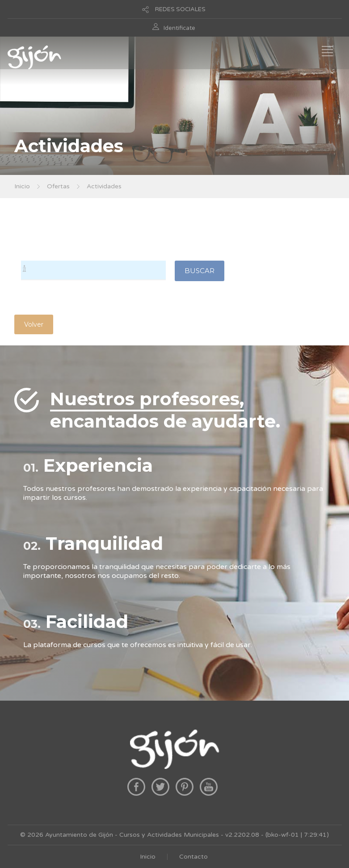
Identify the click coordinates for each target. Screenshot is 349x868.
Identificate (179, 28)
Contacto (193, 857)
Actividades (104, 186)
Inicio (22, 186)
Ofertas (58, 186)
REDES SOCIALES (180, 9)
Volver (34, 324)
